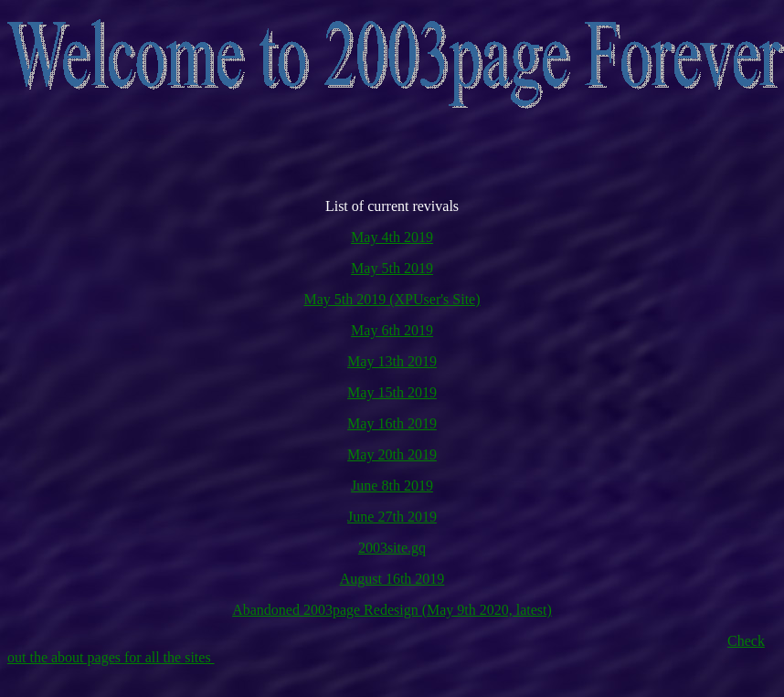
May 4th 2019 (392, 237)
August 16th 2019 (392, 579)
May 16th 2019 (392, 423)
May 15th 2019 (392, 392)
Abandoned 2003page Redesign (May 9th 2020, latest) (392, 610)
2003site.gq (392, 548)
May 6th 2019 (392, 330)
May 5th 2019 (392, 268)
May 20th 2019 (392, 454)
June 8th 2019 (392, 486)
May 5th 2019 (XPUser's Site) (392, 299)
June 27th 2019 (392, 517)
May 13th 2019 (392, 361)
